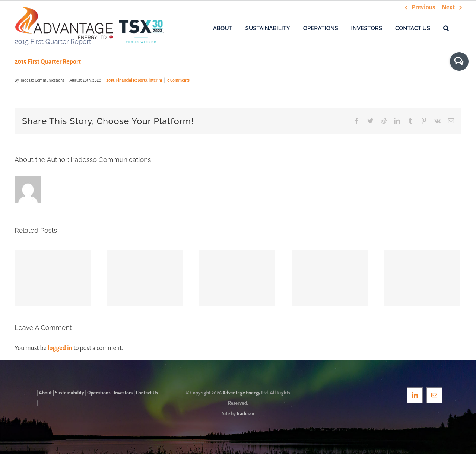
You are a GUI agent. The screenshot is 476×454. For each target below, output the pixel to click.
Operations (99, 393)
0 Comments (178, 80)
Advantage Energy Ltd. (246, 393)
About (45, 393)
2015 (110, 80)
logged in (60, 348)
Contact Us (147, 393)
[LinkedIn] (415, 395)
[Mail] (434, 395)
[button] (446, 28)
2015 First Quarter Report (48, 62)
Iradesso (245, 414)
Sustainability (70, 393)
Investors (123, 393)
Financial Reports (132, 80)
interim (155, 80)
